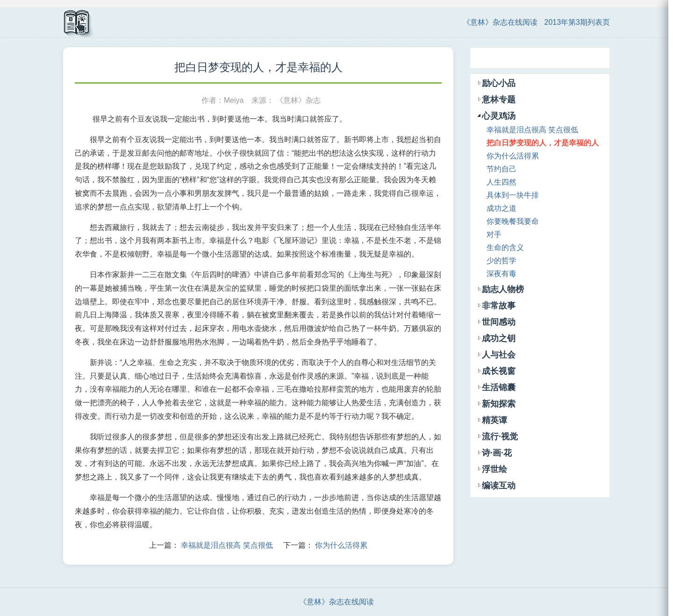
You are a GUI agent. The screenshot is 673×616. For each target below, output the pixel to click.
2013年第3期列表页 (577, 22)
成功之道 (501, 208)
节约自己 (501, 169)
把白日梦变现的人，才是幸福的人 (543, 143)
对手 (494, 234)
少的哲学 (501, 261)
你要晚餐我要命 (513, 221)
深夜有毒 (501, 274)
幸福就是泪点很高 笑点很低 (227, 545)
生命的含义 (505, 247)
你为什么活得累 (341, 545)
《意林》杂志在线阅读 (500, 22)
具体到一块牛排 (513, 195)
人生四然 (501, 182)
